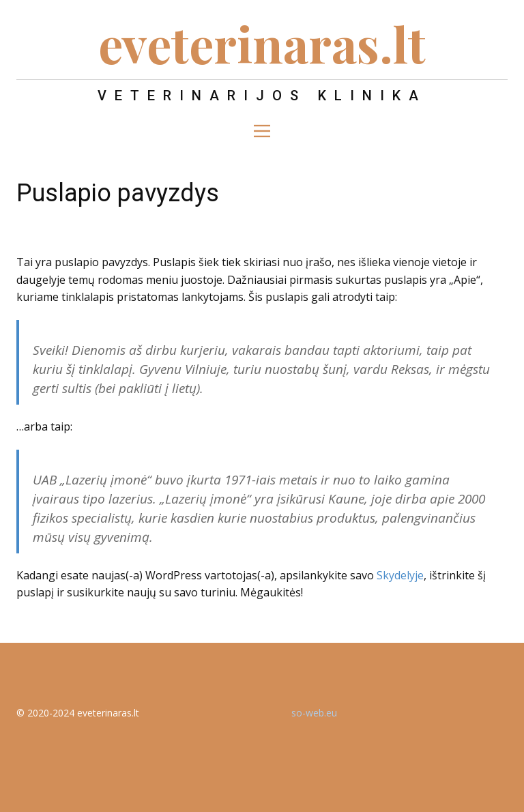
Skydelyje (400, 575)
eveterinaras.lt (262, 43)
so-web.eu (314, 713)
